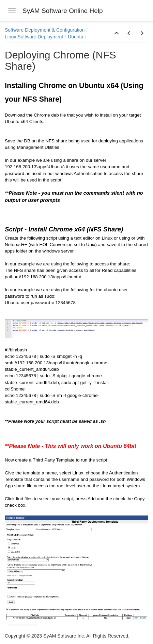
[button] (117, 34)
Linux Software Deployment (34, 37)
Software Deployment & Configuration (45, 30)
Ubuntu (75, 37)
